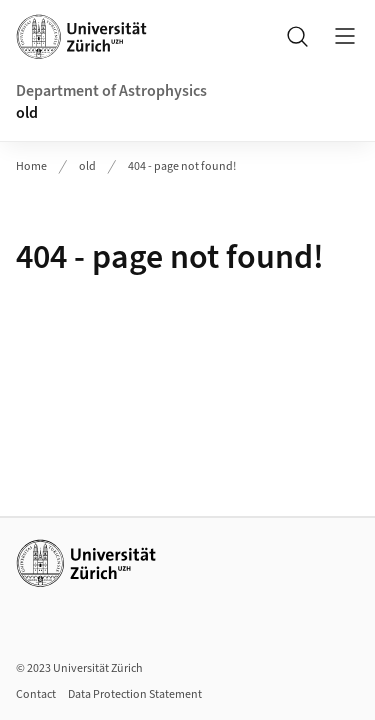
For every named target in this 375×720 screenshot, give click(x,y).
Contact (36, 694)
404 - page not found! (182, 166)
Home (31, 166)
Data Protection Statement (135, 694)
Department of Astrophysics (111, 91)
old (27, 113)
